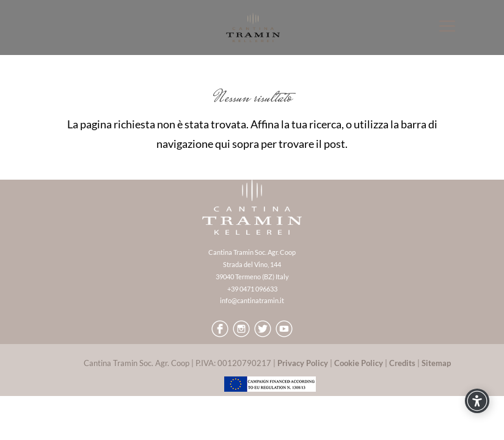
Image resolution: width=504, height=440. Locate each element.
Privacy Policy (303, 363)
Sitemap (436, 363)
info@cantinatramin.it (252, 300)
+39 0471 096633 (252, 289)
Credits (402, 363)
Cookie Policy (359, 363)
